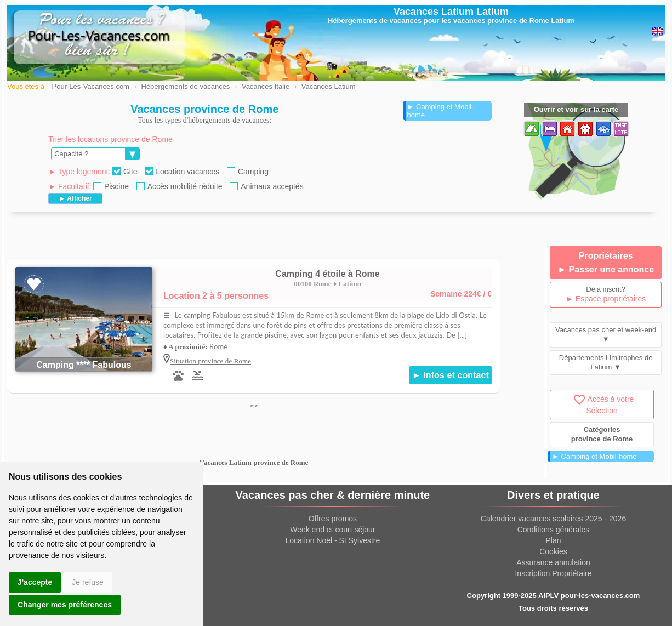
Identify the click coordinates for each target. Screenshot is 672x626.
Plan (553, 540)
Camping (248, 172)
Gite (125, 172)
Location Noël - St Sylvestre (333, 540)
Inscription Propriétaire (553, 573)
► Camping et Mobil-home (441, 111)
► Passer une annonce (606, 269)
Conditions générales (554, 530)
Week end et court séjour (332, 530)
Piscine (111, 186)
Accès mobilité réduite (180, 186)
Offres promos (333, 519)
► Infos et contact (451, 375)
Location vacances (182, 172)
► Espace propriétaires (606, 299)
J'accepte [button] (35, 582)
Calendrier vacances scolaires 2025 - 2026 (553, 519)
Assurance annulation (553, 562)
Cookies (553, 551)
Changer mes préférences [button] (65, 605)
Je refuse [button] (88, 582)
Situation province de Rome (210, 361)
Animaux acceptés (266, 186)
